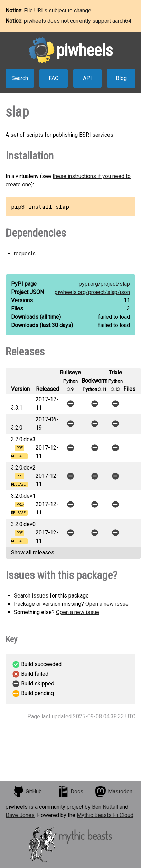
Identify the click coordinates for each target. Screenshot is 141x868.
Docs (70, 792)
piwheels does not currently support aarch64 (78, 21)
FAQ (54, 78)
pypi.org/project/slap (104, 284)
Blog (121, 78)
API (87, 78)
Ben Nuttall (105, 807)
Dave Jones (20, 815)
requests (25, 253)
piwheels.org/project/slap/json (92, 292)
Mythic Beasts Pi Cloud (105, 815)
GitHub (27, 792)
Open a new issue (107, 604)
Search (20, 78)
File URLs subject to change (58, 11)
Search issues (31, 596)
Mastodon (114, 792)
